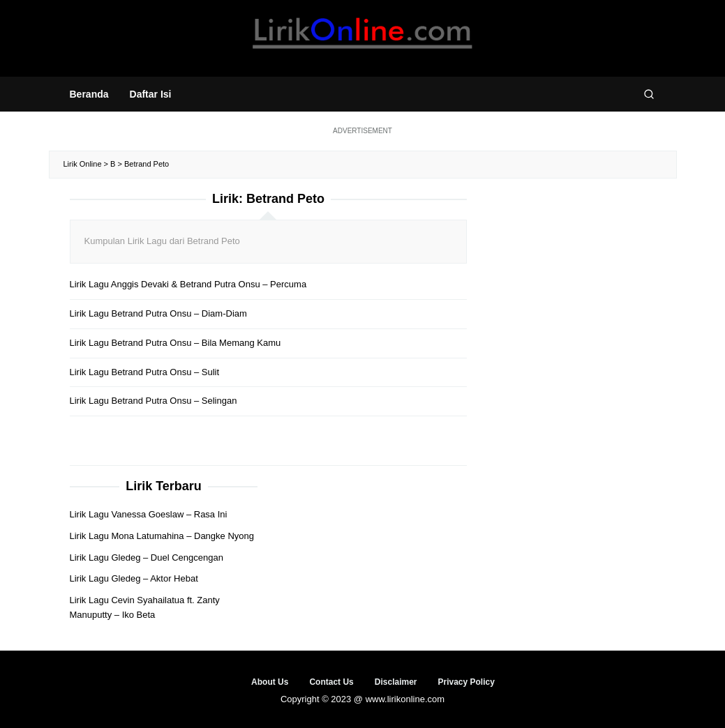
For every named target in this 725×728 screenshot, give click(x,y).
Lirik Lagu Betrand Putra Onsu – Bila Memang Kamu (175, 343)
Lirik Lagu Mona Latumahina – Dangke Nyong (162, 536)
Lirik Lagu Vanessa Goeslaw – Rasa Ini (149, 514)
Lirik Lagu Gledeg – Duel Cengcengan (147, 558)
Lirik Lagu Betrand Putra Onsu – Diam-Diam (158, 313)
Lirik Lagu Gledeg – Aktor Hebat (134, 578)
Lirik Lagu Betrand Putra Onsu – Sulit (145, 372)
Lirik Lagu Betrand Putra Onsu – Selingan (154, 401)
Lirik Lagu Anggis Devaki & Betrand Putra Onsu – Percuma (188, 284)
